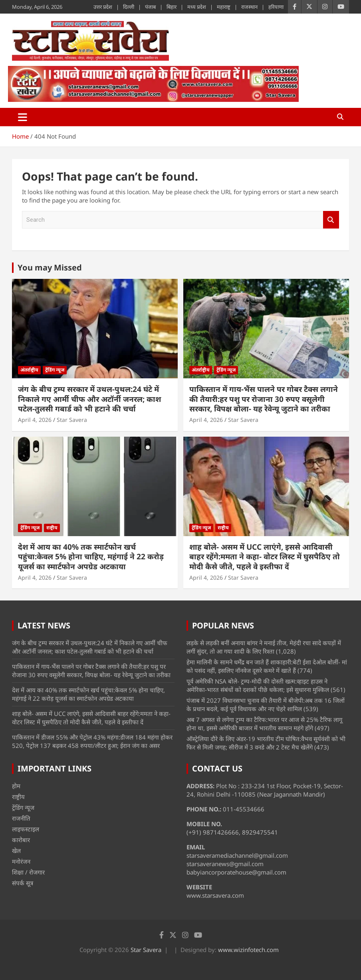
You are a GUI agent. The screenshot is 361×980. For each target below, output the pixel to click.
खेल (16, 851)
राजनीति (21, 818)
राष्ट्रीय (52, 528)
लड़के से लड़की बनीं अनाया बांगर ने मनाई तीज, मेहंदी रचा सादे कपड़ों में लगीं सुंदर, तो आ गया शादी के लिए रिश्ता (264, 647)
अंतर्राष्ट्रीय (29, 370)
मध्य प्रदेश (197, 7)
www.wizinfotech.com (248, 950)
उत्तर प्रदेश (103, 7)
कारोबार (21, 840)
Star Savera (72, 420)
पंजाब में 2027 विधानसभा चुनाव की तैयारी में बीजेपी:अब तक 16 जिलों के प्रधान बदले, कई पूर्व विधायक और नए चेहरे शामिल (266, 705)
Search (331, 220)
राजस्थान (249, 7)
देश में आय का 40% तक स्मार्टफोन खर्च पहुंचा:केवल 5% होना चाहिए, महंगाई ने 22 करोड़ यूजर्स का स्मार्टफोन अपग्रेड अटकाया (91, 557)
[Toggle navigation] (23, 117)
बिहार (172, 7)
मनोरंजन (21, 861)
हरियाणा (276, 7)
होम (16, 786)
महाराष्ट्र (224, 7)
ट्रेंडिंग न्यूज (55, 370)
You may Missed (50, 267)
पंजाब (150, 7)
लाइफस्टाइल (26, 829)
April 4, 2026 (35, 420)
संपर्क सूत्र (23, 883)
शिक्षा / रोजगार (28, 872)
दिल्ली (129, 7)
